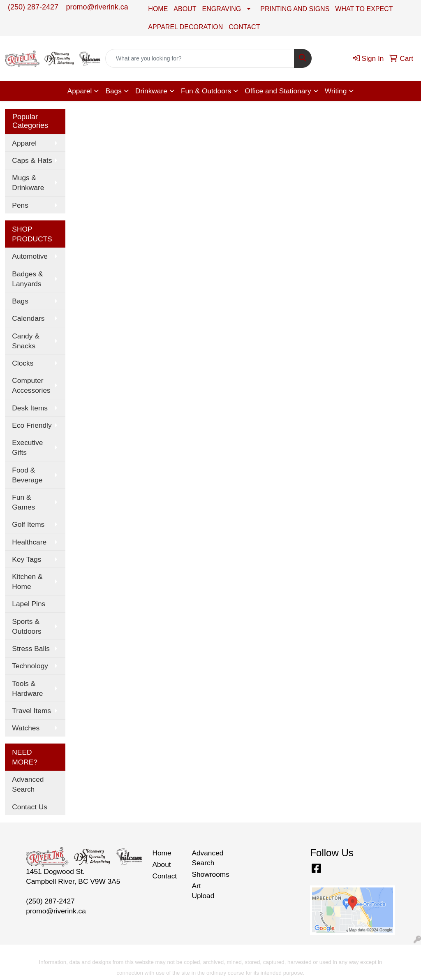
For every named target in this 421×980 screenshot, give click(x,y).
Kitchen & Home (27, 582)
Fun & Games (23, 502)
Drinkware (151, 91)
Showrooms (206, 874)
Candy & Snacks (25, 341)
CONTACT (244, 27)
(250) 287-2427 (33, 7)
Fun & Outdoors (206, 91)
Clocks (23, 363)
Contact (164, 876)
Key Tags (27, 559)
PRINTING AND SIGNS (295, 9)
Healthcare (29, 542)
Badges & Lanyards (27, 279)
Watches (26, 728)
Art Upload (203, 891)
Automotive (30, 256)
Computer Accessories (31, 385)
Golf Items (28, 524)
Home (162, 853)
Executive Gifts (27, 447)
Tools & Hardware (27, 688)
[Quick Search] (200, 58)
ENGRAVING (221, 9)
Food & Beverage (27, 475)
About (161, 864)
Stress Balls (31, 649)
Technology (30, 666)
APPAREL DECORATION (185, 27)
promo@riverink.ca (97, 7)
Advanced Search (28, 784)
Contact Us (30, 807)
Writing (336, 91)
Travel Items (31, 711)
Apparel (80, 91)
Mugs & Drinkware (28, 183)
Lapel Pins (29, 604)
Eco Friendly (32, 425)
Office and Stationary (278, 91)
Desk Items (30, 408)
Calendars (28, 318)
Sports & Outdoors (27, 626)
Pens (20, 205)
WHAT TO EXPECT (364, 9)
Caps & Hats (32, 160)
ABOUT (185, 9)
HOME (158, 9)
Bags (113, 91)
